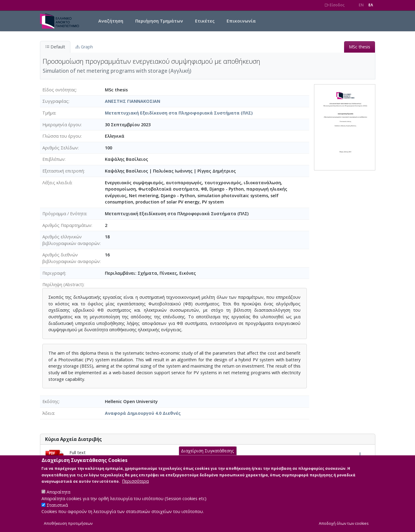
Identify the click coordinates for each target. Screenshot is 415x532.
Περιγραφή (54, 273)
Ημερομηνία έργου (62, 125)
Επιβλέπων (53, 159)
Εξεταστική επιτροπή (63, 171)
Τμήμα (49, 113)
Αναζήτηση (111, 21)
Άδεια (48, 413)
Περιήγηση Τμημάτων (159, 21)
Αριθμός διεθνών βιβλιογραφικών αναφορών (71, 258)
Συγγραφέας (55, 101)
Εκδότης (51, 401)
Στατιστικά (57, 505)
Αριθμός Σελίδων (60, 148)
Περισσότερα (135, 481)
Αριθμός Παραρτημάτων (67, 225)
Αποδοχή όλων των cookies (344, 523)
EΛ (371, 5)
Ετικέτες (205, 21)
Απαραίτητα (58, 492)
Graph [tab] (84, 47)
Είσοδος (335, 5)
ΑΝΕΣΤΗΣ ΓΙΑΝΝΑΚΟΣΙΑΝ (133, 101)
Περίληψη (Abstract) (63, 284)
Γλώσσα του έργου (62, 136)
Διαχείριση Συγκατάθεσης (207, 451)
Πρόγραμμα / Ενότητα (64, 214)
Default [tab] (55, 47)
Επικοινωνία (241, 21)
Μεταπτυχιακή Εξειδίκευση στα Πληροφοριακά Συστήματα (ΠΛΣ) (179, 113)
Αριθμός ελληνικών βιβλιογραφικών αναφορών (71, 240)
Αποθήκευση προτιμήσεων (68, 523)
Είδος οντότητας (59, 90)
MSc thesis (360, 47)
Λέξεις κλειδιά (57, 183)
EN (361, 5)
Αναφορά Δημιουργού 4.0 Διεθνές (143, 413)
